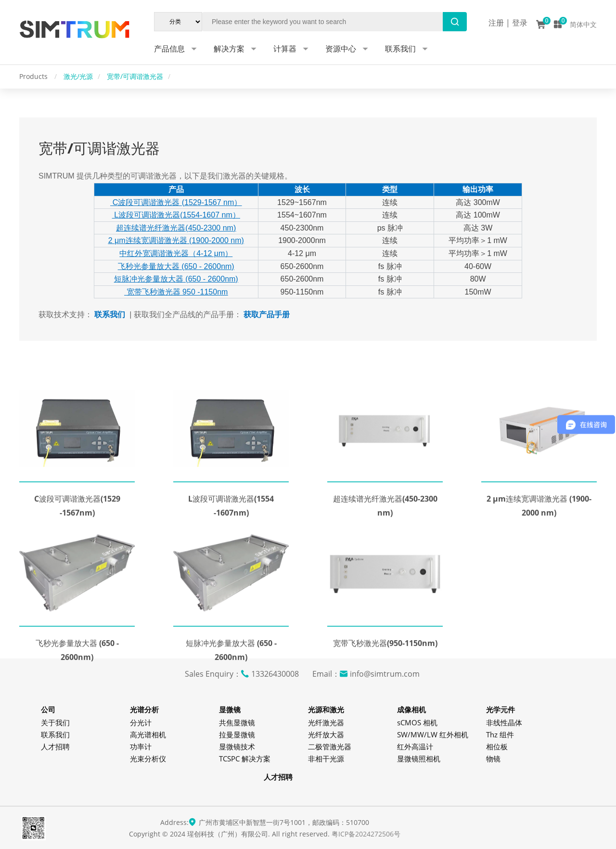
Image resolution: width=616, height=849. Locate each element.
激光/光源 (78, 76)
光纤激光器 (326, 722)
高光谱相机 (148, 734)
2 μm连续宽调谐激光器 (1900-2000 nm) (176, 240)
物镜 (493, 759)
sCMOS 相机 (417, 722)
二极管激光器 (330, 746)
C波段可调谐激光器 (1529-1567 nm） (176, 202)
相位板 (497, 746)
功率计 (141, 746)
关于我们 (55, 722)
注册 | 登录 (508, 23)
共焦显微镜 (237, 722)
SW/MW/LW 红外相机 (433, 734)
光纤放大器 (326, 734)
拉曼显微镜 (237, 734)
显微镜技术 (237, 746)
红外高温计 (415, 746)
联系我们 (55, 734)
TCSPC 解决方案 (245, 759)
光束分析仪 (148, 759)
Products (34, 76)
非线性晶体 (504, 722)
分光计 (141, 722)
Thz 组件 (500, 734)
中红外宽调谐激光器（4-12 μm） (176, 253)
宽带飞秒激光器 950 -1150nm (176, 292)
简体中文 (583, 24)
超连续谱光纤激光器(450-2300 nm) (176, 228)
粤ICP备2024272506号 (366, 834)
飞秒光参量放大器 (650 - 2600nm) (176, 266)
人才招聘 (55, 746)
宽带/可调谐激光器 (135, 76)
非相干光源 (326, 759)
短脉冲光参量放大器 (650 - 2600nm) (176, 279)
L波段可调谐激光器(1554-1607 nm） (176, 215)
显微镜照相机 (419, 759)
